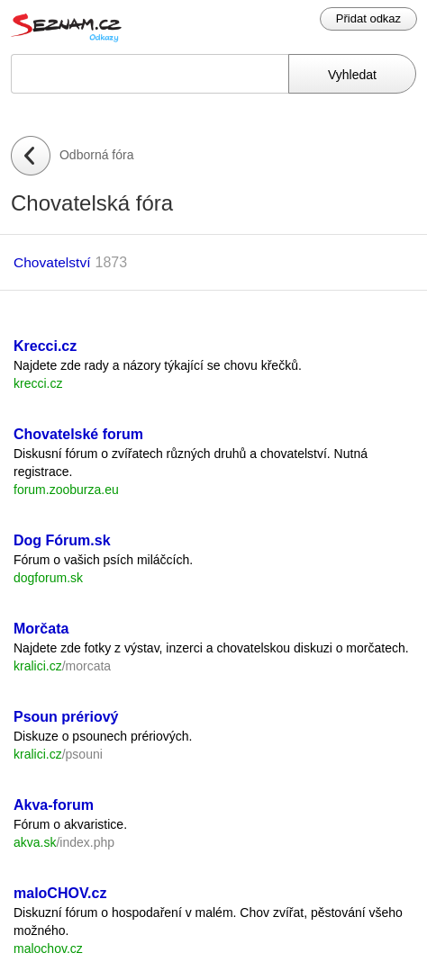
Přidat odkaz (368, 18)
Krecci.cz (45, 346)
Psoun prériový (66, 717)
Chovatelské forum (78, 434)
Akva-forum (54, 805)
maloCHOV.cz (60, 893)
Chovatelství (52, 262)
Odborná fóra (97, 155)
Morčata (41, 629)
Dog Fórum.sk (62, 540)
